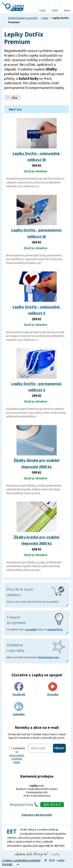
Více (15, 98)
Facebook (19, 689)
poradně (31, 630)
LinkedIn (19, 709)
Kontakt (7, 864)
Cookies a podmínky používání (21, 860)
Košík (55, 10)
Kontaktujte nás (48, 657)
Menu (67, 10)
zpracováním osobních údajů (17, 759)
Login (43, 10)
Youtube (53, 689)
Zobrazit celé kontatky (37, 815)
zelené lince (55, 630)
